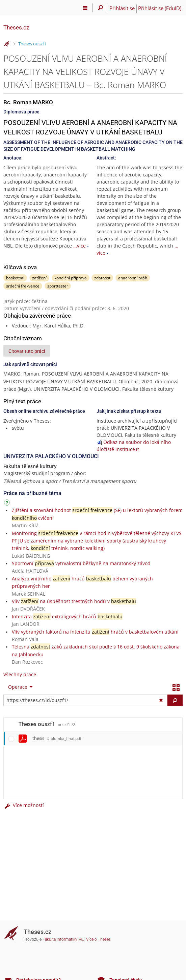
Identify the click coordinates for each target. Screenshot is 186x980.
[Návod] (8, 504)
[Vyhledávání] (100, 8)
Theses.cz (16, 27)
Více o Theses (98, 939)
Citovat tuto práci (27, 351)
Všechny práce (20, 674)
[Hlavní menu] (85, 8)
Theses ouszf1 (32, 44)
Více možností (24, 805)
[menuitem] (19, 687)
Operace (18, 687)
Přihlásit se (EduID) (160, 8)
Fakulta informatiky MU (63, 939)
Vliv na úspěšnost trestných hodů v (74, 601)
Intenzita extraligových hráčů (67, 616)
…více (79, 246)
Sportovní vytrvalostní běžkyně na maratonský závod (81, 563)
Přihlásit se (122, 8)
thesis (57, 738)
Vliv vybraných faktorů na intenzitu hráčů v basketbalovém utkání (95, 632)
